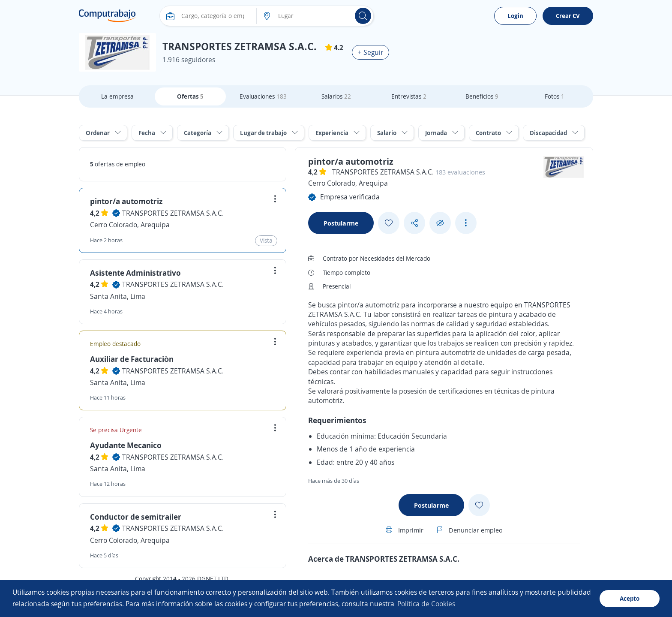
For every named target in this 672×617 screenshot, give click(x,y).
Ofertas (190, 96)
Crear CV (568, 16)
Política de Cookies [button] (426, 604)
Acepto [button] (630, 598)
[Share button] (414, 223)
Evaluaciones (263, 96)
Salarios (336, 96)
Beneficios (482, 96)
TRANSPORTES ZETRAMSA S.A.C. (173, 213)
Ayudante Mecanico (126, 445)
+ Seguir (370, 52)
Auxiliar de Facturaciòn (132, 359)
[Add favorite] (389, 223)
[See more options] (466, 223)
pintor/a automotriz (126, 201)
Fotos (555, 96)
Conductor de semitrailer (136, 517)
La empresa (117, 96)
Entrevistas (409, 96)
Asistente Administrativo (135, 273)
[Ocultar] (440, 223)
